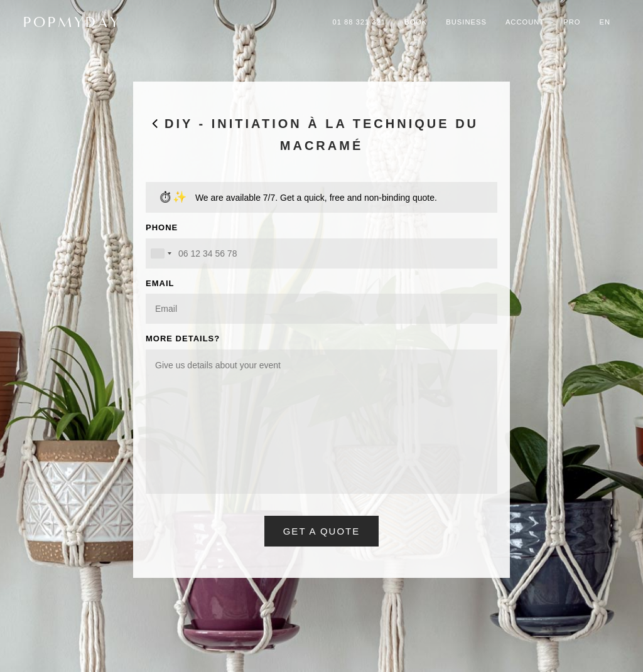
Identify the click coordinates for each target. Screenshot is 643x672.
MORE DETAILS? (183, 339)
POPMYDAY (72, 22)
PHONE (162, 227)
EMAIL (160, 283)
